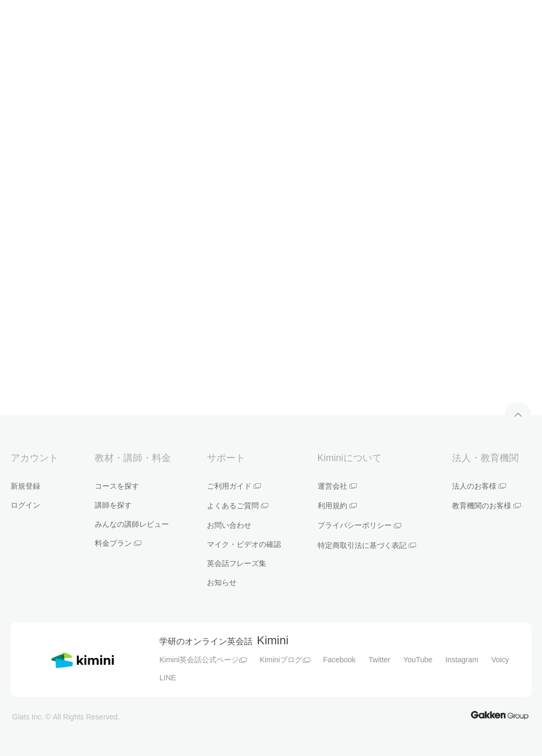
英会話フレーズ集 (237, 563)
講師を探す (113, 505)
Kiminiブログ (285, 660)
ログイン (25, 505)
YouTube (418, 660)
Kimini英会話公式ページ (203, 660)
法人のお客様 (479, 486)
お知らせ (222, 582)
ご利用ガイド (234, 486)
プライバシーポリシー (359, 525)
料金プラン (118, 543)
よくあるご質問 (238, 506)
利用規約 (337, 506)
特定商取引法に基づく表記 (367, 545)
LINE (168, 678)
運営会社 (337, 486)
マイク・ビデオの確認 (244, 544)
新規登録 (25, 486)
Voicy (500, 660)
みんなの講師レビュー (132, 524)
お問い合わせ (229, 525)
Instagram (462, 660)
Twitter (379, 660)
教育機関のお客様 (486, 506)
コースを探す (117, 486)
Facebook (339, 660)
